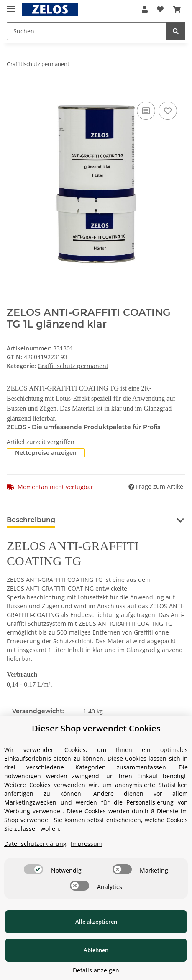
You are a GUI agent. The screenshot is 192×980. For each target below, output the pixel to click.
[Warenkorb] (177, 9)
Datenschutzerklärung (35, 844)
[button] (145, 9)
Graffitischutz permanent (73, 366)
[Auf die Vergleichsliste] (146, 111)
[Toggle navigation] (11, 5)
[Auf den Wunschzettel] (168, 111)
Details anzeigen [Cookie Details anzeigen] (96, 970)
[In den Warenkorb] (13, 90)
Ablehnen (96, 950)
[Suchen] (87, 31)
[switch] (33, 869)
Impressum (87, 844)
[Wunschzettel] (160, 9)
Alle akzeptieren (96, 922)
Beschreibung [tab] (31, 520)
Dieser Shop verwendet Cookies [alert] (96, 728)
